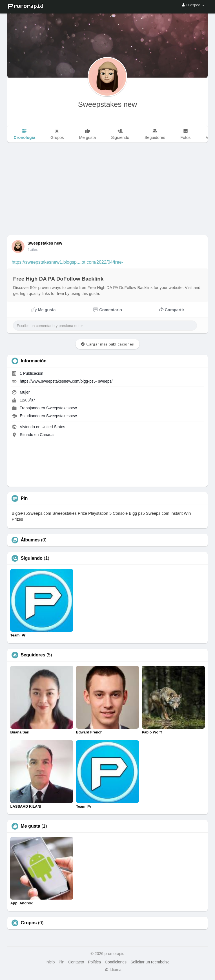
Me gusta (30, 826)
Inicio (50, 962)
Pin (61, 962)
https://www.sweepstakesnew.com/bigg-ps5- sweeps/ (66, 381)
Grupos (29, 923)
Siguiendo (31, 558)
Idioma (113, 970)
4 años (32, 250)
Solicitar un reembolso (150, 962)
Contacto (76, 962)
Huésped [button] (193, 5)
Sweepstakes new (108, 104)
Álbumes (30, 540)
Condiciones (116, 962)
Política (94, 962)
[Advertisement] (107, 193)
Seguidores (33, 655)
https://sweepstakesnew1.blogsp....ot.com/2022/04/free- (67, 262)
